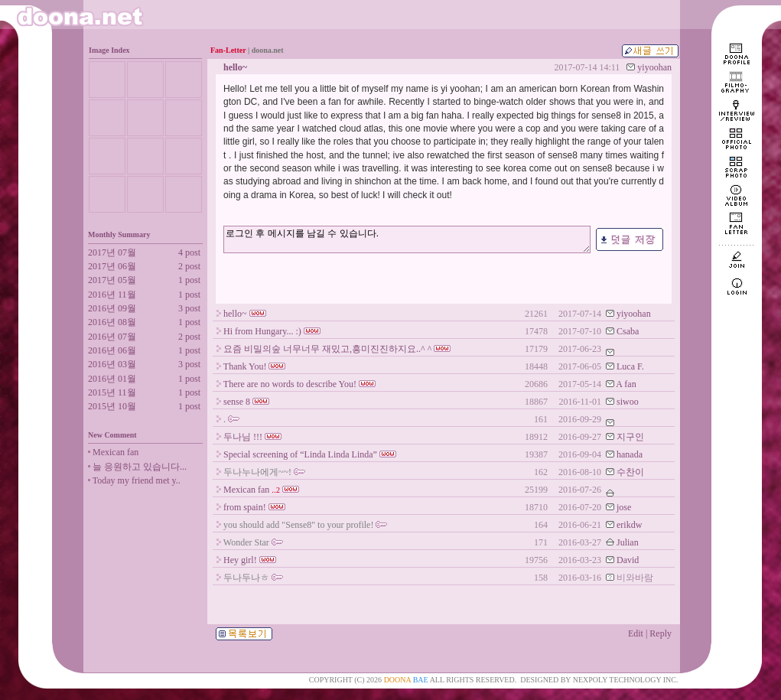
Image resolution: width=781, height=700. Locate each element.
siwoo (628, 402)
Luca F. (630, 366)
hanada (630, 454)
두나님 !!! (243, 437)
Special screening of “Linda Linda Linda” (300, 454)
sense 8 (237, 402)
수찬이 (630, 472)
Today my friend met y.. (137, 480)
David (628, 560)
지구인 (630, 437)
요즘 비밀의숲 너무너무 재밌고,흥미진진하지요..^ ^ (327, 349)
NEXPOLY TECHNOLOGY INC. (626, 680)
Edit (636, 633)
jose (624, 507)
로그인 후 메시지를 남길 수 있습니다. (407, 239)
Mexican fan (116, 452)
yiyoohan (654, 67)
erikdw (629, 525)
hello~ (235, 314)
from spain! (245, 507)
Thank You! (245, 366)
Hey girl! (240, 560)
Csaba (628, 331)
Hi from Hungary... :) (262, 331)
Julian (628, 542)
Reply (661, 633)
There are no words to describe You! (290, 384)
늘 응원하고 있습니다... (140, 467)
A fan (626, 384)
